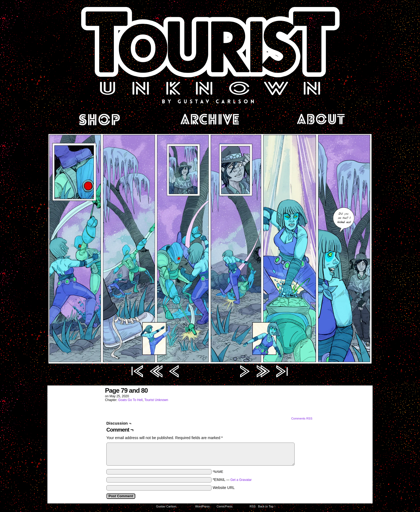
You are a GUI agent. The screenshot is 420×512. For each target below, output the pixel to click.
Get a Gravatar (241, 480)
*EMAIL (232, 480)
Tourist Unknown (210, 55)
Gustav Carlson (166, 506)
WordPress (202, 506)
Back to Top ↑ (267, 506)
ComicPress (224, 506)
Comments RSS (302, 418)
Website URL (224, 488)
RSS (253, 506)
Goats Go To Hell (130, 400)
